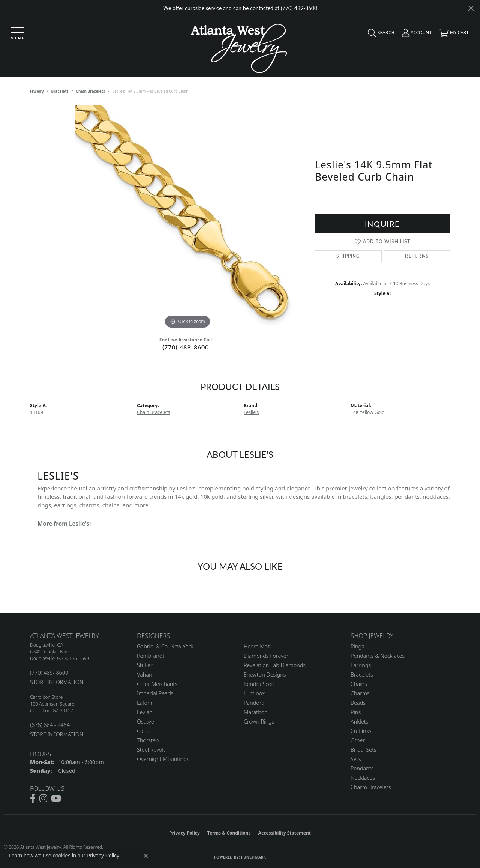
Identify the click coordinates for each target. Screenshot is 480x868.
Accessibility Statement (285, 833)
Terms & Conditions (229, 833)
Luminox (254, 693)
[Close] (471, 8)
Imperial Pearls (155, 693)
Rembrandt (151, 656)
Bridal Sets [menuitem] (364, 750)
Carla (143, 731)
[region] (187, 218)
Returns (417, 256)
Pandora (254, 703)
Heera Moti (257, 646)
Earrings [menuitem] (361, 665)
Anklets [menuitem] (359, 721)
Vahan (145, 675)
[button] (379, 35)
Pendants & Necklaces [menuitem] (378, 656)
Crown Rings (259, 721)
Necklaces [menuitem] (363, 778)
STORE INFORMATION (57, 682)
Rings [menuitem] (357, 646)
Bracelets (60, 91)
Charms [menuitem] (360, 693)
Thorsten (148, 740)
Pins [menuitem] (356, 712)
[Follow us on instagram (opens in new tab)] (43, 799)
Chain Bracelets (91, 91)
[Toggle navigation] (18, 34)
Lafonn (145, 703)
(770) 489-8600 (186, 347)
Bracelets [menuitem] (362, 675)
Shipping (348, 256)
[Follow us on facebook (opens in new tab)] (33, 799)
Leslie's (251, 412)
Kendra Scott (259, 684)
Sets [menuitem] (356, 759)
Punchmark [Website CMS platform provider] (254, 857)
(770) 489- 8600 (49, 673)
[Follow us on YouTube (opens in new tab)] (56, 799)
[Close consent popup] (146, 856)
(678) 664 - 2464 (50, 725)
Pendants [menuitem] (362, 768)
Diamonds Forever (266, 656)
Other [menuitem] (358, 740)
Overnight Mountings (163, 759)
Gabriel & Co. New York (165, 646)
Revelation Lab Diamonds (275, 665)
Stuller (145, 665)
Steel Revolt (151, 750)
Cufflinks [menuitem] (361, 731)
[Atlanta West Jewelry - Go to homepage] (239, 46)
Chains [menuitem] (359, 684)
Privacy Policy (184, 833)
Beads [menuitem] (358, 703)
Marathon (256, 712)
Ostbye (145, 721)
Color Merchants (157, 684)
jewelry (37, 91)
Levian (145, 712)
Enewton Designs (265, 675)
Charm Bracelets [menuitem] (371, 787)
